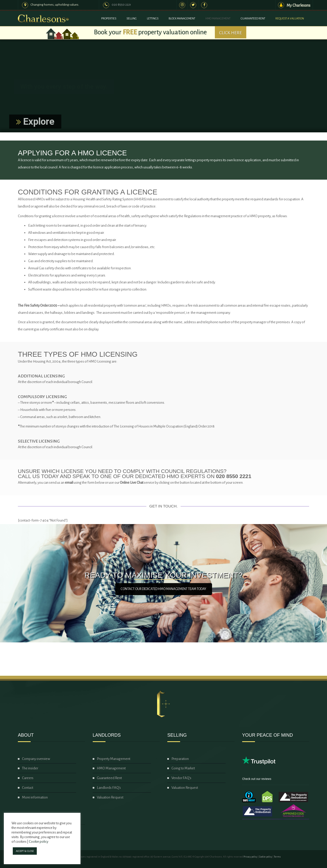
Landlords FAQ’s (109, 788)
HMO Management (218, 18)
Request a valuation (290, 18)
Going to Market (183, 768)
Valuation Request (110, 797)
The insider (30, 768)
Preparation (180, 759)
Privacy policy (250, 857)
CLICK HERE (231, 33)
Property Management (114, 759)
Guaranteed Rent (253, 18)
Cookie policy (266, 857)
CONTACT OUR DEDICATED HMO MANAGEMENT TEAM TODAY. (164, 589)
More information (35, 797)
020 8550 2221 (121, 5)
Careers (28, 778)
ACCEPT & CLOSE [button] (25, 851)
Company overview (36, 759)
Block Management (182, 18)
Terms (277, 857)
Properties (109, 18)
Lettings (153, 18)
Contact (28, 788)
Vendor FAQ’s (181, 778)
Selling (132, 18)
